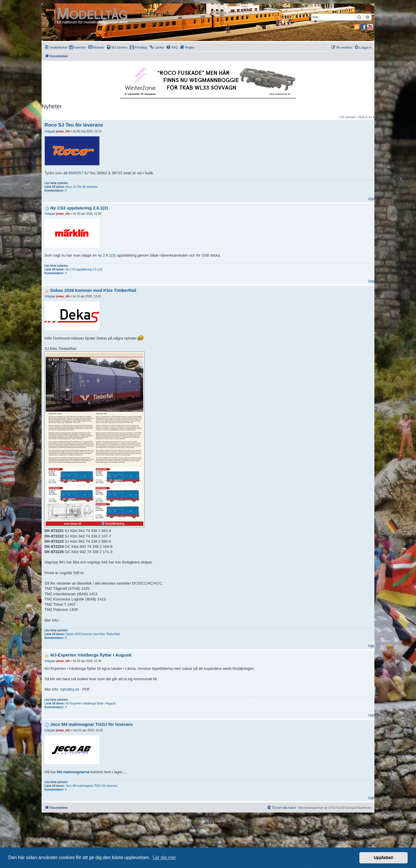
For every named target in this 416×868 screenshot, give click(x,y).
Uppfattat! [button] (384, 858)
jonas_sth (63, 131)
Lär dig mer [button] (164, 857)
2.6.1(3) (109, 255)
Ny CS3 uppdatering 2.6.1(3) (79, 208)
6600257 (76, 173)
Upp (371, 199)
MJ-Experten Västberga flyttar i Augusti (91, 655)
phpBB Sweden (214, 823)
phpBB (191, 818)
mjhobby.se (70, 689)
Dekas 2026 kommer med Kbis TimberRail (93, 290)
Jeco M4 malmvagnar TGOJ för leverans (92, 724)
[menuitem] (78, 47)
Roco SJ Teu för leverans (74, 125)
